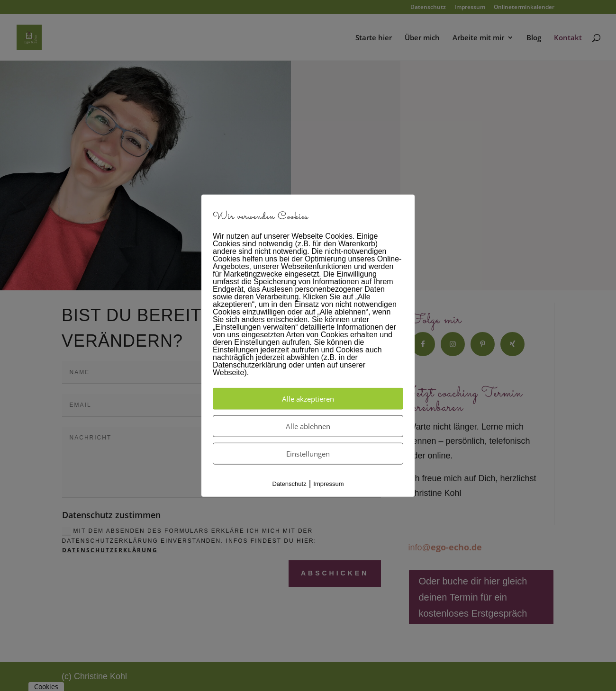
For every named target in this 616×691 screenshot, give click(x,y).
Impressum (328, 483)
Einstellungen (308, 453)
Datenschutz (289, 483)
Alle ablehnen (308, 426)
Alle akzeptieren (308, 398)
